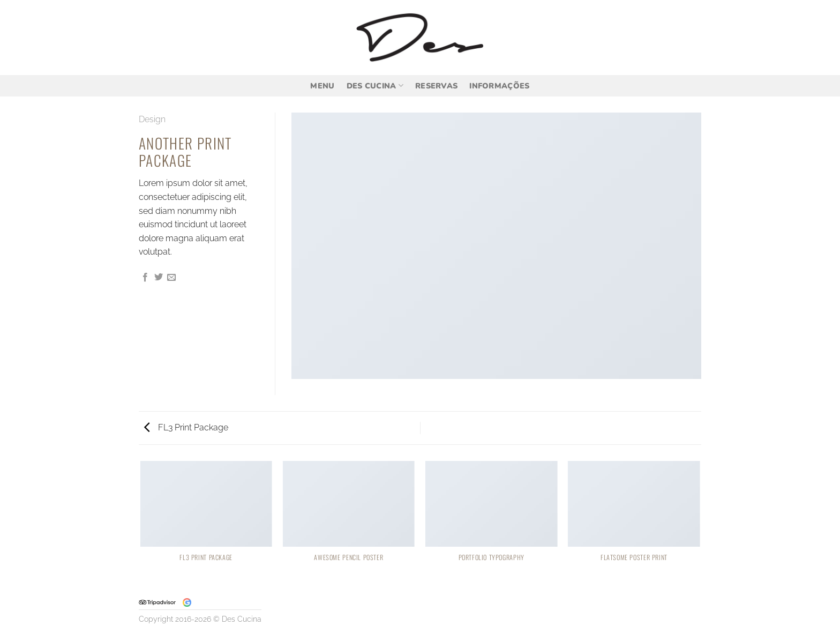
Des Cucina (375, 86)
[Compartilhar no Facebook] (145, 278)
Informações (499, 86)
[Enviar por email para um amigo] (171, 278)
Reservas (436, 86)
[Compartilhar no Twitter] (159, 278)
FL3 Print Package (186, 427)
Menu (322, 86)
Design (152, 119)
